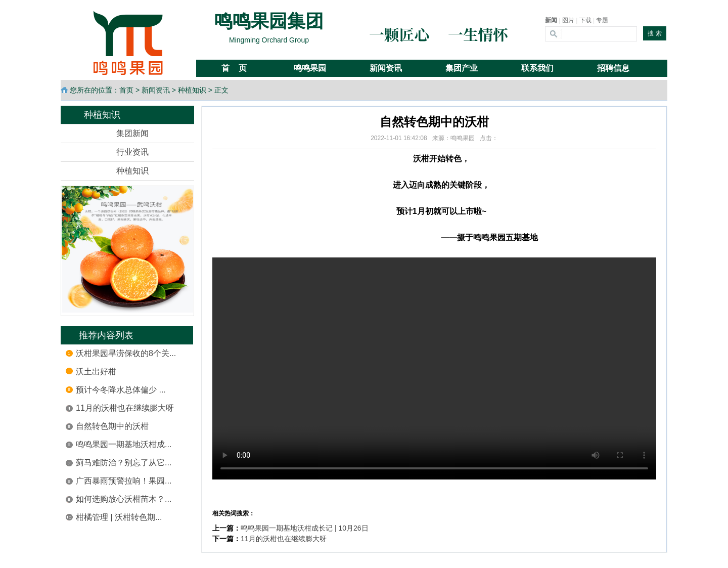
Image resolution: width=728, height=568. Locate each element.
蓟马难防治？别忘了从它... (124, 463)
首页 (126, 90)
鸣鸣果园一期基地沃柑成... (124, 444)
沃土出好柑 (96, 372)
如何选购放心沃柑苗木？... (124, 499)
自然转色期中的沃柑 (112, 426)
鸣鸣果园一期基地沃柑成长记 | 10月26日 (305, 528)
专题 (602, 20)
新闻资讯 (156, 90)
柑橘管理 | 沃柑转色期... (119, 517)
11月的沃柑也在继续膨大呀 (125, 408)
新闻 (551, 20)
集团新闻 (132, 133)
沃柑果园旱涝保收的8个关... (126, 353)
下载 (585, 20)
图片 (568, 20)
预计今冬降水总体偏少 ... (121, 390)
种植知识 (192, 90)
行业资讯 (132, 152)
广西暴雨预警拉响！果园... (124, 481)
